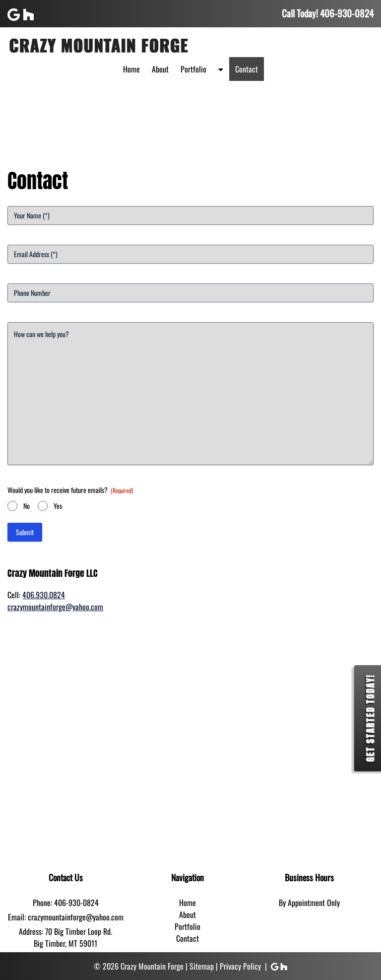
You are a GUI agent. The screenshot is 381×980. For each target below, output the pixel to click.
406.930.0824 (44, 595)
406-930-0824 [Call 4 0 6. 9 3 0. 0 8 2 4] (76, 903)
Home (131, 69)
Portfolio (193, 69)
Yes (58, 506)
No (27, 506)
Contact (247, 69)
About (160, 69)
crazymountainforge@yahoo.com (55, 607)
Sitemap (202, 966)
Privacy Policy (240, 966)
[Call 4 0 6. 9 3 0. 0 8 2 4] (347, 13)
